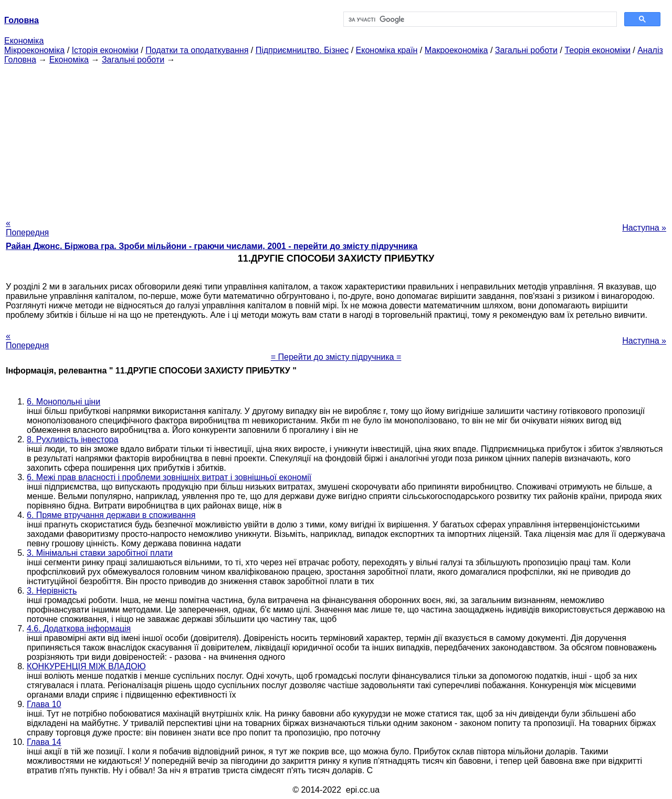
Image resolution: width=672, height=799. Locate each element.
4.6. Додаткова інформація (79, 629)
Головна (20, 60)
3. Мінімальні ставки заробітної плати (100, 553)
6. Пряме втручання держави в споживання (111, 515)
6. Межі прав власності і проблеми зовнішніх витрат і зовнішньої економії (169, 477)
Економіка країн (387, 50)
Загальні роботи (526, 50)
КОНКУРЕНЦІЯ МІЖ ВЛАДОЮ (86, 666)
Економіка (24, 41)
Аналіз (650, 50)
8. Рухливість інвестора (72, 439)
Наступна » (644, 228)
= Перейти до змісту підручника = (336, 357)
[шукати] (479, 19)
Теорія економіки (597, 50)
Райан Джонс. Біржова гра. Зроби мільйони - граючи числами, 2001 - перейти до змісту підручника (212, 246)
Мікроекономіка (34, 50)
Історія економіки (105, 50)
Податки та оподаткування (197, 50)
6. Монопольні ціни (64, 402)
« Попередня (27, 228)
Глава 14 (44, 742)
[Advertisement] (336, 138)
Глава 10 (44, 704)
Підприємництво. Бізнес (302, 50)
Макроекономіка (456, 50)
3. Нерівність (52, 591)
